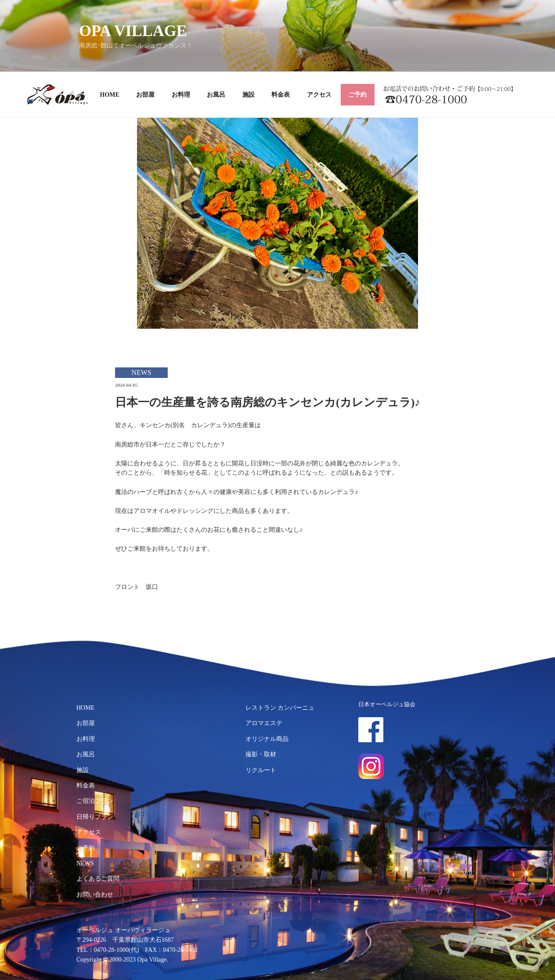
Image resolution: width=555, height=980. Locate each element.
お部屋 (145, 95)
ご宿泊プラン (95, 801)
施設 (249, 95)
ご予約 (357, 95)
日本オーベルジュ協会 (387, 704)
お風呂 (216, 95)
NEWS (85, 863)
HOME (110, 95)
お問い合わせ (95, 895)
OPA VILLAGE (133, 31)
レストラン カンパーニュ (280, 708)
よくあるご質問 (98, 879)
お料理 (181, 95)
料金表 (281, 95)
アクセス (319, 95)
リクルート (261, 770)
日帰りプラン (95, 817)
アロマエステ (264, 723)
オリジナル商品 (267, 739)
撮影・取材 (261, 754)
